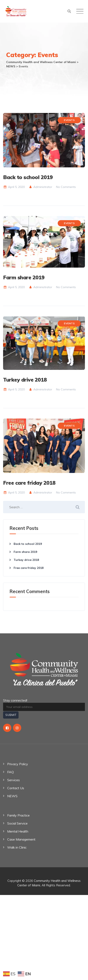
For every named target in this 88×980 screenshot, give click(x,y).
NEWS (12, 796)
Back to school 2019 (28, 177)
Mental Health (18, 831)
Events (69, 120)
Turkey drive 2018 (25, 380)
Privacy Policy (18, 764)
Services (13, 780)
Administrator (40, 187)
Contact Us (16, 788)
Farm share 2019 (24, 277)
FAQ (11, 772)
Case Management (21, 839)
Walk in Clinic (17, 847)
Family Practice (18, 815)
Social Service (17, 823)
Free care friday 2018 (29, 483)
